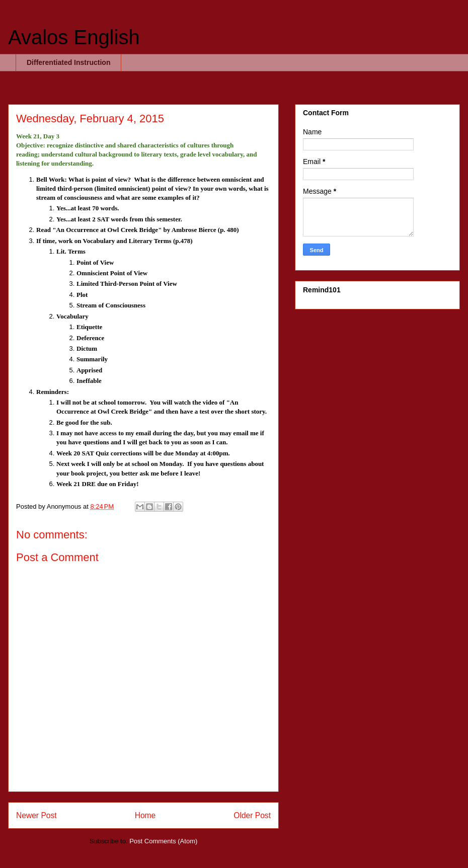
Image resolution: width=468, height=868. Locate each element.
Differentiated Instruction (68, 62)
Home (145, 815)
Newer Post (36, 815)
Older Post (252, 815)
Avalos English (74, 37)
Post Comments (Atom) (163, 841)
